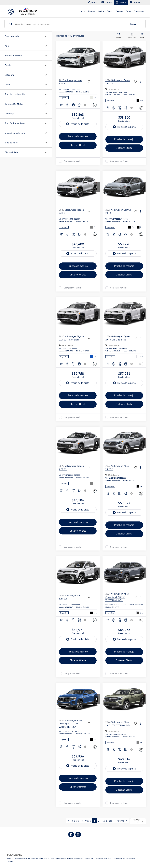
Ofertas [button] (110, 11)
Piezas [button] (128, 11)
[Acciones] (94, 82)
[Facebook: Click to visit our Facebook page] (71, 834)
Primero (73, 821)
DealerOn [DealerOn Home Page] (34, 858)
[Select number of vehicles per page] (138, 821)
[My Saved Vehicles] (136, 3)
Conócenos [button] (139, 11)
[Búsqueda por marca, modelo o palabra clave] (71, 24)
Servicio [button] (120, 11)
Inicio (83, 11)
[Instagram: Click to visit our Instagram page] (78, 834)
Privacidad (55, 858)
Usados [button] (101, 11)
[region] (78, 130)
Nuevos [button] (91, 11)
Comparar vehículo (72, 161)
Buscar (133, 24)
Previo (86, 821)
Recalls (10, 861)
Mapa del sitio (44, 858)
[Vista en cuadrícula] (132, 36)
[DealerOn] (15, 855)
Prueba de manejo (78, 136)
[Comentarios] (95, 105)
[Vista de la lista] (142, 36)
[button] (97, 57)
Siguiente (108, 821)
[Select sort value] (120, 36)
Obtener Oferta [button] (78, 145)
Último (122, 821)
